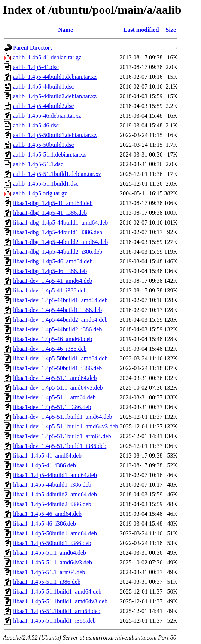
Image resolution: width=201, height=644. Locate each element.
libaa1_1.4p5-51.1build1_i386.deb (54, 621)
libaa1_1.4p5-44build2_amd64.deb (55, 494)
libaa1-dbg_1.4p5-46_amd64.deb (53, 261)
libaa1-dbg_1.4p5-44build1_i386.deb (58, 232)
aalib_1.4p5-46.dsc (36, 125)
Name (66, 30)
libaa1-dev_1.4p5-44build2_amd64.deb (60, 320)
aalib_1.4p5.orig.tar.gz (40, 193)
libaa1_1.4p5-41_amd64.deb (47, 456)
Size (171, 30)
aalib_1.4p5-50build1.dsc (44, 145)
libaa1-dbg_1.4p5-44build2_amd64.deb (60, 242)
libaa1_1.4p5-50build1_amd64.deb (55, 533)
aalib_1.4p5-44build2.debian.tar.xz (55, 96)
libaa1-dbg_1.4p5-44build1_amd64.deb (60, 222)
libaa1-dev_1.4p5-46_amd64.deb (53, 339)
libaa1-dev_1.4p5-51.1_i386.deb (52, 407)
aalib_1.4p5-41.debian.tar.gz (47, 57)
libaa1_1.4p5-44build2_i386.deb (52, 504)
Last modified (141, 30)
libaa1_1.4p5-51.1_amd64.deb (50, 553)
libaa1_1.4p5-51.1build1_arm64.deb (57, 611)
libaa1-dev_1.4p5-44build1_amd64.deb (60, 300)
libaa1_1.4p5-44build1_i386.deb (52, 485)
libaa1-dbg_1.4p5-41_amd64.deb (53, 203)
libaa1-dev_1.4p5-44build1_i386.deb (57, 310)
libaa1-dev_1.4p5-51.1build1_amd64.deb (63, 417)
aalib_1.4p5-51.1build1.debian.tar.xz (57, 174)
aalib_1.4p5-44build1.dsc (44, 86)
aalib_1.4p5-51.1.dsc (38, 164)
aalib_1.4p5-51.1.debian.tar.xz (49, 154)
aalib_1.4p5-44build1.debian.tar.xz (55, 77)
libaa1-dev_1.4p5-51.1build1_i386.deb (60, 446)
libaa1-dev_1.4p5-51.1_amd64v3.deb (58, 388)
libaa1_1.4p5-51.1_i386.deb (47, 582)
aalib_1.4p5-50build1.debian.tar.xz (55, 135)
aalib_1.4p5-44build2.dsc (44, 106)
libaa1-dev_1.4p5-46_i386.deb (50, 349)
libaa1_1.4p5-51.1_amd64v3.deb (53, 562)
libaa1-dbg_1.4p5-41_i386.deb (50, 213)
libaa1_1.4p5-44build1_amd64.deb (55, 475)
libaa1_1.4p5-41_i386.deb (45, 465)
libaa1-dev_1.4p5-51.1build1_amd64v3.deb (66, 426)
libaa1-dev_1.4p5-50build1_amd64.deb (60, 358)
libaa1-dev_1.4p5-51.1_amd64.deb (55, 378)
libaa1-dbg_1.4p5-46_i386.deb (50, 271)
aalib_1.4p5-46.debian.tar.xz (47, 116)
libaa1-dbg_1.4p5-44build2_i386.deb (58, 252)
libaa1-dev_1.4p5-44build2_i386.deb (57, 329)
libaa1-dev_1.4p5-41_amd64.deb (53, 281)
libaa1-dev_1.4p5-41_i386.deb (50, 290)
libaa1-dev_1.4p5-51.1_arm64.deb (54, 397)
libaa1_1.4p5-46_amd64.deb (47, 514)
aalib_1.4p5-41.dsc (36, 67)
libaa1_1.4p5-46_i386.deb (45, 524)
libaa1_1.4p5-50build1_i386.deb (52, 543)
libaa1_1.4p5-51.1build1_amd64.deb (57, 592)
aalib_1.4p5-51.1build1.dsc (46, 184)
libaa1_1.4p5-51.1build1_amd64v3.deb (60, 601)
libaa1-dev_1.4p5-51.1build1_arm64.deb (62, 436)
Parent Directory (33, 48)
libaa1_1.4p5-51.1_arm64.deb (49, 572)
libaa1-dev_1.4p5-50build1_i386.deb (57, 368)
